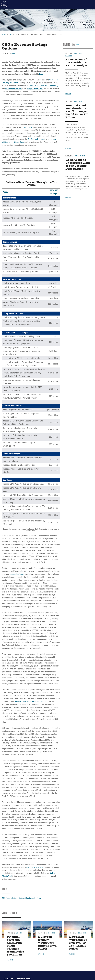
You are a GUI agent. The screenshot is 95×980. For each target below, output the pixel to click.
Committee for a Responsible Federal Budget (4, 4)
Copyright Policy (25, 979)
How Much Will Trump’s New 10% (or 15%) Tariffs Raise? (78, 943)
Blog (17, 933)
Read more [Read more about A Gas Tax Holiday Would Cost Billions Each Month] (41, 954)
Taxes (39, 898)
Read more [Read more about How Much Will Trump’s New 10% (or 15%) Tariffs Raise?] (72, 954)
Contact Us (9, 979)
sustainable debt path (35, 867)
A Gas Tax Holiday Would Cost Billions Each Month (47, 943)
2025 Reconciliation (9, 898)
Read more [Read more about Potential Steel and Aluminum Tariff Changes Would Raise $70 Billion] (10, 960)
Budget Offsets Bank (27, 898)
